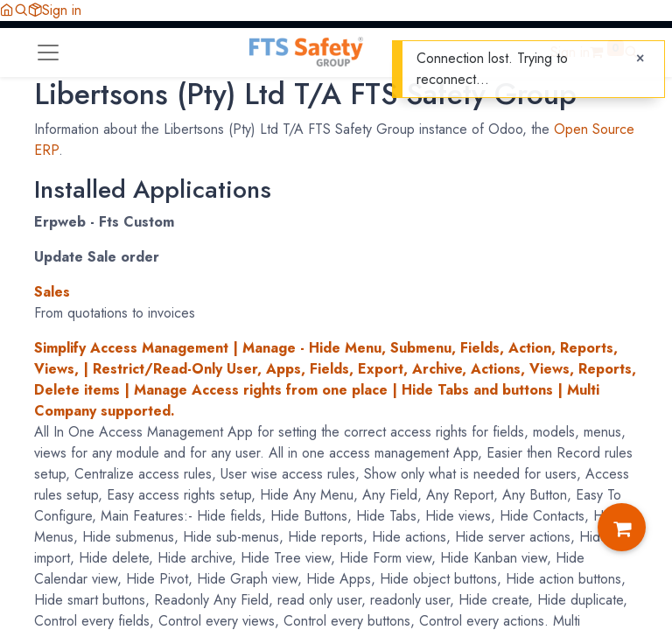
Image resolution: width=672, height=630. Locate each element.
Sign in (62, 10)
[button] (21, 10)
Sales (52, 292)
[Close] (640, 59)
